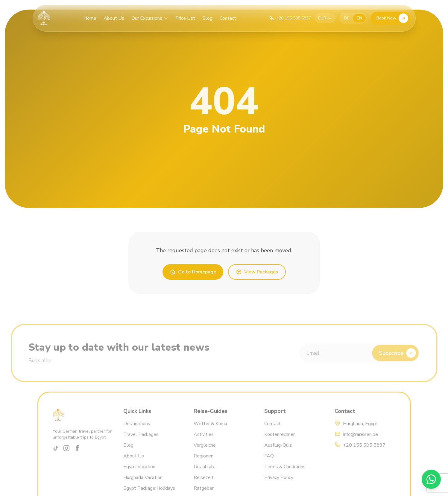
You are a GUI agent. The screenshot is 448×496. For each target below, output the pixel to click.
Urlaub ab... (205, 473)
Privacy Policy (278, 483)
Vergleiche (205, 451)
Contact (228, 18)
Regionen (204, 462)
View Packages (257, 272)
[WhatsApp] (431, 479)
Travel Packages (141, 440)
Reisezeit (204, 483)
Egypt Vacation (139, 473)
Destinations (136, 430)
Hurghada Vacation (143, 483)
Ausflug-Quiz (278, 451)
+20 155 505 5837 (364, 451)
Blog (207, 18)
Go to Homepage (193, 272)
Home (90, 18)
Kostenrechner (279, 440)
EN (359, 18)
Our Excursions (150, 18)
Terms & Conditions (285, 473)
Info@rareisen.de (360, 440)
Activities (204, 440)
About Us (114, 18)
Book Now (392, 18)
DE (347, 18)
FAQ (269, 462)
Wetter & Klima (210, 430)
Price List (185, 18)
